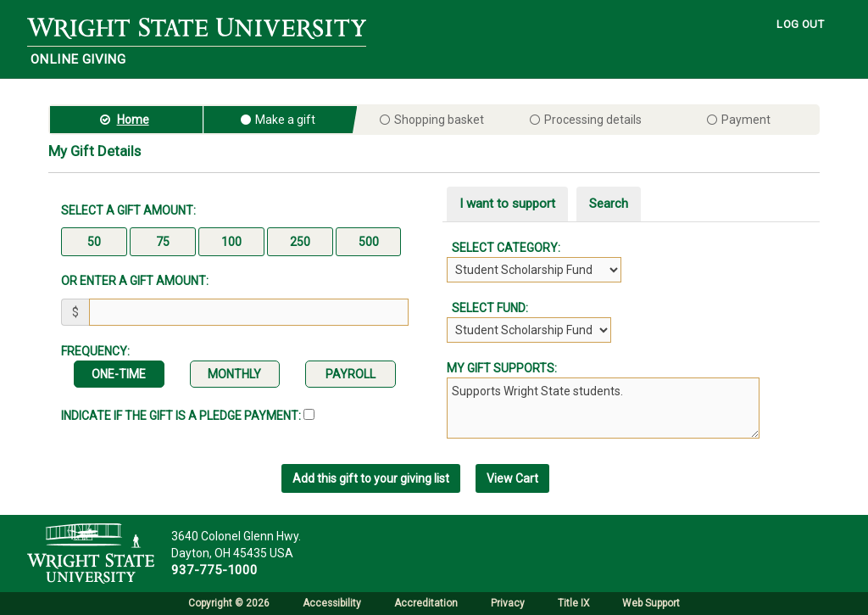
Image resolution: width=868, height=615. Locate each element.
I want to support (507, 204)
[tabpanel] (633, 291)
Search (609, 204)
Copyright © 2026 (229, 603)
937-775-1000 (214, 570)
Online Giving (78, 59)
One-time (119, 374)
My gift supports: (502, 368)
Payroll (351, 374)
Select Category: (504, 248)
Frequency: (95, 351)
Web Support (651, 603)
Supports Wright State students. (603, 408)
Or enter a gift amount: (135, 281)
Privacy (508, 603)
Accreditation (426, 603)
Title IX (573, 603)
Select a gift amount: (128, 210)
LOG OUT (800, 24)
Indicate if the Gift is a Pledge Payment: (188, 416)
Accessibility (332, 603)
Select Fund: (487, 308)
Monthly (234, 374)
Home (133, 120)
